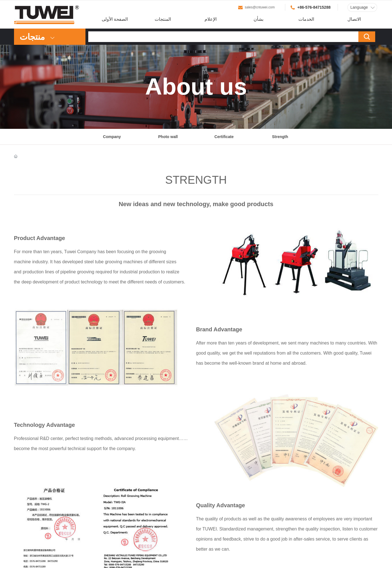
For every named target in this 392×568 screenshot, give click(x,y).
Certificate (224, 137)
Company (112, 137)
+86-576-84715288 (314, 7)
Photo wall (168, 137)
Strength (280, 137)
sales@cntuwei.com (260, 7)
